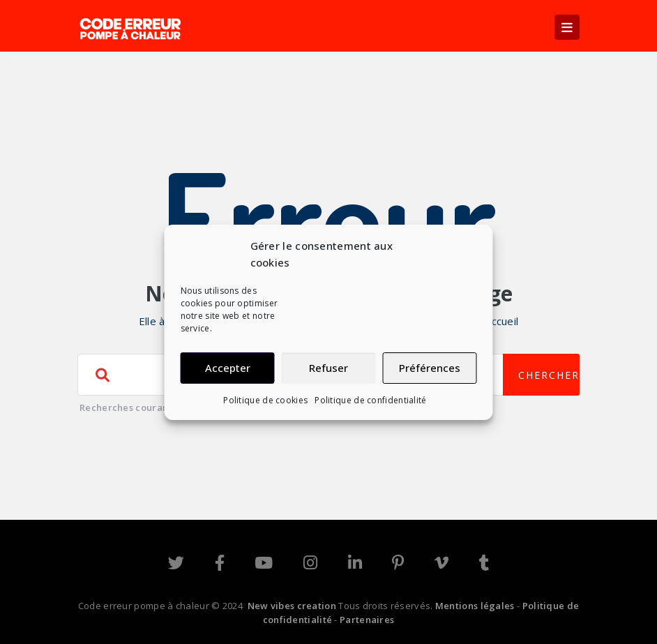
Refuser (328, 368)
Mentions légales (475, 606)
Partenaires (367, 620)
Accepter (228, 368)
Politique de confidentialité (370, 400)
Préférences (430, 368)
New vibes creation (292, 606)
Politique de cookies (265, 400)
